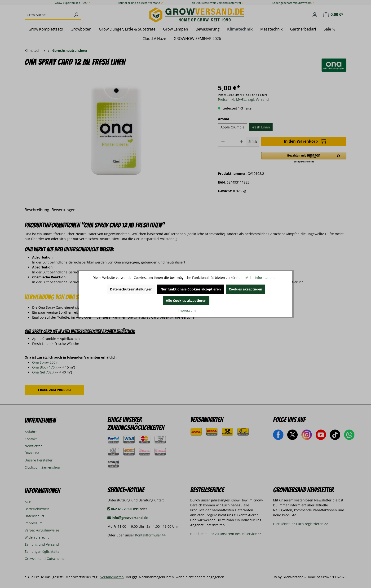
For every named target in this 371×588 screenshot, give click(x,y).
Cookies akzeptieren (245, 289)
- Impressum (186, 310)
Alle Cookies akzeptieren (186, 301)
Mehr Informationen (261, 278)
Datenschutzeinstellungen (131, 289)
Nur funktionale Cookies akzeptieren (191, 289)
